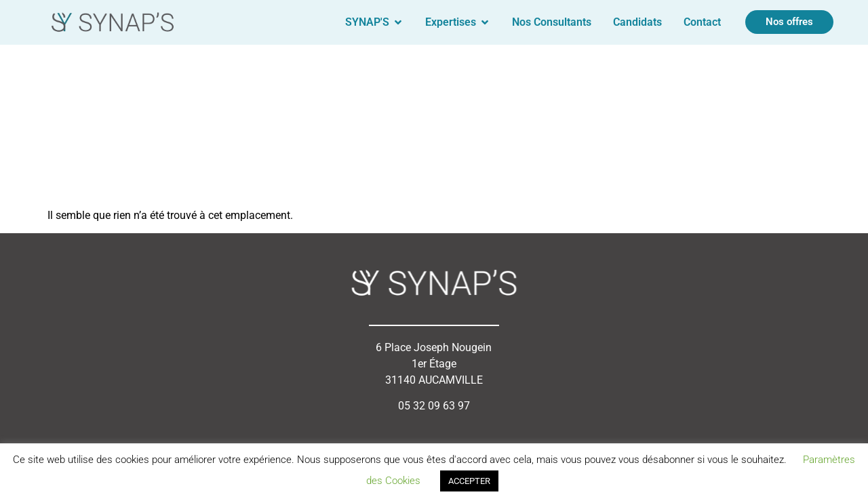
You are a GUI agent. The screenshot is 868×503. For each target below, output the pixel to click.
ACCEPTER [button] (469, 481)
